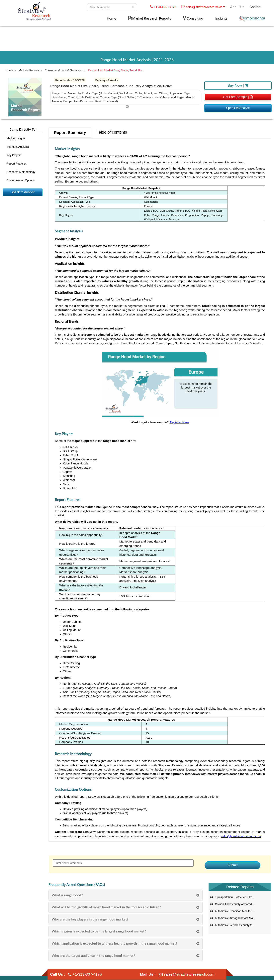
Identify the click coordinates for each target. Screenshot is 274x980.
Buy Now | (238, 85)
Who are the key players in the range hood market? (90, 919)
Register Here (179, 422)
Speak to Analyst (238, 108)
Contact (256, 7)
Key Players (14, 155)
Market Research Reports (152, 18)
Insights (221, 18)
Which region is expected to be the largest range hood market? (99, 931)
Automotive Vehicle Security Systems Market (240, 925)
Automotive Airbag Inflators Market (234, 918)
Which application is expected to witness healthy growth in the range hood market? (114, 943)
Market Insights (16, 139)
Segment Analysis (18, 147)
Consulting (195, 18)
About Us (237, 7)
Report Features (17, 164)
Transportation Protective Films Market (236, 897)
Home (111, 18)
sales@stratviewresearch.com (206, 7)
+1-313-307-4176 (165, 7)
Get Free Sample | (238, 97)
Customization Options (21, 181)
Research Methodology (21, 172)
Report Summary (70, 133)
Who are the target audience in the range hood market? (93, 956)
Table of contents (112, 132)
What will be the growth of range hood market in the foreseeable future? (106, 907)
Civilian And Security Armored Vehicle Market (240, 904)
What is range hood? (67, 895)
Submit (232, 865)
